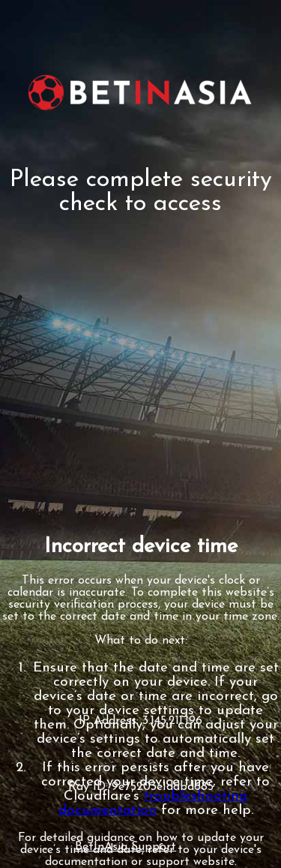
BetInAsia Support (126, 847)
